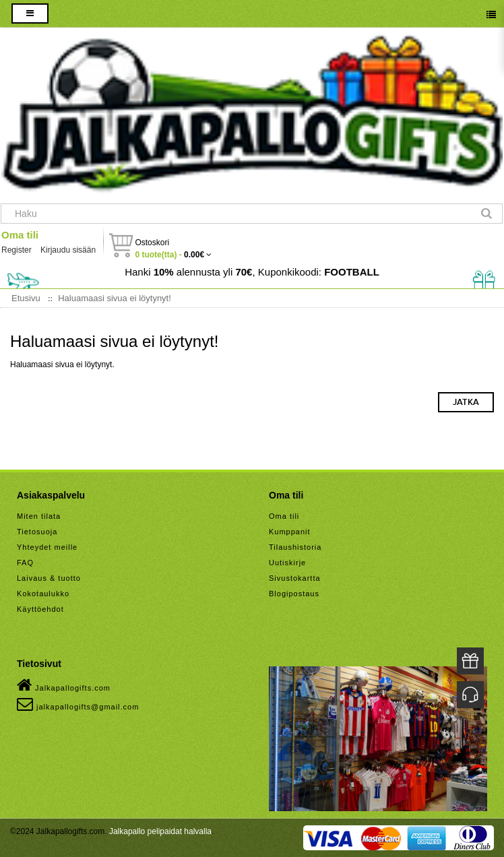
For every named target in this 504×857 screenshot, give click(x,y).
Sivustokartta (295, 578)
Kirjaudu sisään (68, 250)
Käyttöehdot (40, 609)
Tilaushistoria (295, 547)
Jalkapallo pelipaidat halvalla (160, 831)
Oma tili (20, 235)
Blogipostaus (294, 594)
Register (17, 250)
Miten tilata (39, 516)
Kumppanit (290, 532)
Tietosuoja (37, 532)
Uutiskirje (287, 563)
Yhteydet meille (47, 547)
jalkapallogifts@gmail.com (78, 704)
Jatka (466, 402)
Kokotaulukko (43, 594)
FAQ (25, 563)
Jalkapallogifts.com (64, 685)
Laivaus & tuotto (49, 578)
